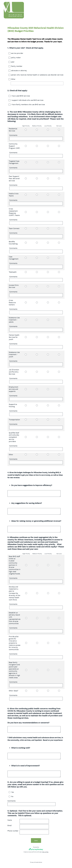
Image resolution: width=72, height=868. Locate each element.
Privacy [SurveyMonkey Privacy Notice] (32, 862)
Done (36, 841)
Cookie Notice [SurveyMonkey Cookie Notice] (39, 862)
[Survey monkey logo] (36, 849)
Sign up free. (45, 852)
